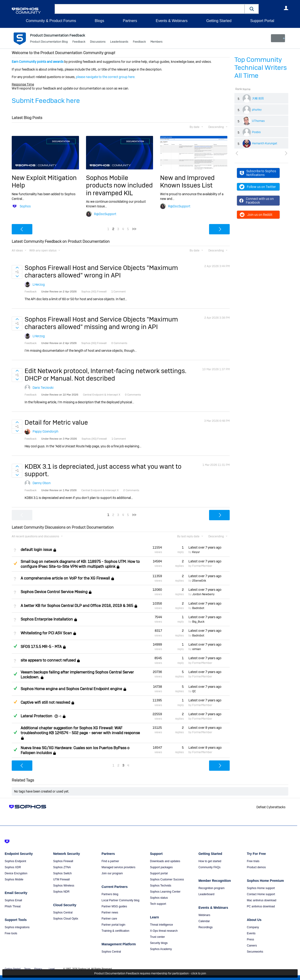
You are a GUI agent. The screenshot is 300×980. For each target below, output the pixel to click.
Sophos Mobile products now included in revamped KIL (119, 185)
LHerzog (39, 284)
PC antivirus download (261, 906)
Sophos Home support (261, 888)
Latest (205, 547)
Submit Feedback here (46, 101)
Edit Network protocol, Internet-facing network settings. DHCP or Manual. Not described (105, 375)
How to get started (210, 861)
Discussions (98, 42)
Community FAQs (210, 867)
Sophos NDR (61, 892)
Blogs (99, 21)
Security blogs (159, 943)
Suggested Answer (15, 563)
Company (253, 927)
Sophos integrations (17, 927)
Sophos (25, 206)
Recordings (206, 927)
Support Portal (262, 21)
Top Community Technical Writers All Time (261, 68)
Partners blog (110, 894)
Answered (15, 646)
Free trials (253, 861)
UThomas (258, 121)
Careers (252, 946)
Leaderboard (206, 894)
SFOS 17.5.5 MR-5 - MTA (41, 647)
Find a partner (110, 861)
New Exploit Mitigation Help (44, 181)
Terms (27, 969)
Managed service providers (118, 867)
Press (250, 939)
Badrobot (198, 608)
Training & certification (115, 931)
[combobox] (150, 9)
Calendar (204, 921)
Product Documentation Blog (49, 42)
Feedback (79, 42)
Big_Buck (198, 622)
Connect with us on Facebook (257, 201)
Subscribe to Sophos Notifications (258, 173)
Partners (130, 21)
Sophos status (159, 898)
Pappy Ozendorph (45, 431)
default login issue (36, 550)
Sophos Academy (161, 949)
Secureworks (255, 952)
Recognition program (212, 888)
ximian (197, 649)
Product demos (256, 867)
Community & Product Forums (51, 21)
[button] (252, 9)
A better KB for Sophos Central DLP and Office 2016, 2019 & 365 (77, 606)
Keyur (196, 552)
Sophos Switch (62, 873)
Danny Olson (42, 483)
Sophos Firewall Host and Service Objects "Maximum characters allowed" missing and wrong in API (101, 323)
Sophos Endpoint (15, 861)
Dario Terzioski (43, 388)
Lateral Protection (36, 716)
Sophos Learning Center (165, 892)
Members (156, 42)
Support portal (159, 873)
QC (194, 691)
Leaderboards (119, 42)
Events (251, 933)
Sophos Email (13, 900)
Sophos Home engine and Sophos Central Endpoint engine (71, 689)
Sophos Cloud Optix (66, 919)
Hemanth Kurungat (265, 143)
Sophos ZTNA (62, 867)
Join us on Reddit (256, 215)
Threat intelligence (161, 925)
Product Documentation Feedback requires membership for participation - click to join (150, 973)
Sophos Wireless (64, 886)
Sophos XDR (13, 867)
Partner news (110, 913)
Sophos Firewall (63, 861)
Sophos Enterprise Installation (47, 619)
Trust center (157, 937)
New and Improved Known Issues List (187, 181)
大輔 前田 (258, 98)
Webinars (204, 915)
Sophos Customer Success (167, 879)
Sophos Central (63, 913)
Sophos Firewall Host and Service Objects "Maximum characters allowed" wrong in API (101, 271)
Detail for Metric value (56, 422)
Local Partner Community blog (120, 900)
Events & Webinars (172, 21)
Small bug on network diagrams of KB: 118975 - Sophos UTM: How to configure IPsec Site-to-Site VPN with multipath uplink (80, 564)
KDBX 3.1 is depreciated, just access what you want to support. (103, 470)
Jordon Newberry (203, 594)
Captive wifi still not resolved (45, 703)
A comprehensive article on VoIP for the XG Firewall (65, 578)
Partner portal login (113, 925)
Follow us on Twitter (258, 187)
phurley (257, 110)
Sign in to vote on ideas (17, 268)
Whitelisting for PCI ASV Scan (46, 633)
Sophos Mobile (14, 879)
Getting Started (219, 21)
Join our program (112, 873)
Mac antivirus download (261, 900)
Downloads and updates (165, 861)
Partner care (109, 919)
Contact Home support (261, 894)
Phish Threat (13, 906)
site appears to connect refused (48, 660)
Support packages (161, 867)
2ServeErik (199, 581)
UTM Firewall (62, 879)
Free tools (11, 933)
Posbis (256, 132)
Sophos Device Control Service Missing (54, 592)
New (278, 38)
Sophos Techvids (161, 886)
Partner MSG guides (114, 906)
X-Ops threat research (164, 931)
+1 (60, 716)
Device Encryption (16, 873)
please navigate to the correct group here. (106, 77)
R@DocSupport (105, 214)
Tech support (158, 904)
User (286, 8)
